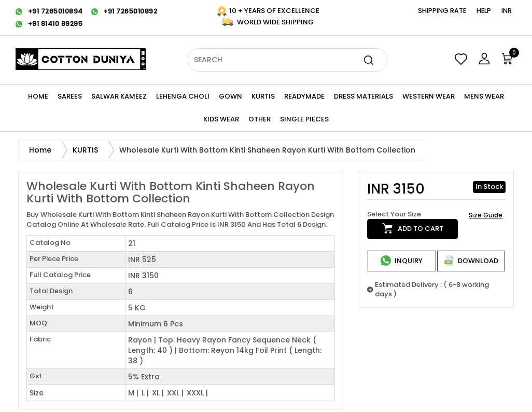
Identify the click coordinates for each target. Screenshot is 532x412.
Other (260, 119)
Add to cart (413, 228)
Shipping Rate (442, 11)
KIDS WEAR (221, 119)
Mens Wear (484, 96)
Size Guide (486, 215)
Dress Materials (363, 96)
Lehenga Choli (183, 96)
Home (38, 96)
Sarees (70, 96)
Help (484, 11)
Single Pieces (304, 119)
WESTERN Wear (429, 96)
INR (507, 11)
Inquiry (402, 260)
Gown (230, 96)
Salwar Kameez (119, 96)
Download (471, 260)
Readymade (304, 96)
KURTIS (263, 96)
